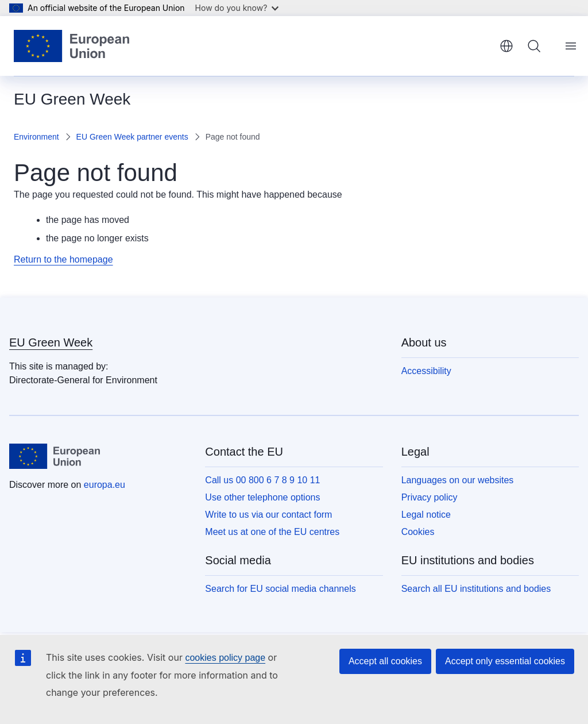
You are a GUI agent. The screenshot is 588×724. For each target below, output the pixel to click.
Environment (36, 137)
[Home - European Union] (71, 46)
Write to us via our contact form (268, 515)
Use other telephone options (262, 497)
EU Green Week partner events (132, 137)
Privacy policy (430, 497)
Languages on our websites (458, 480)
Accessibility (426, 371)
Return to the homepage (63, 259)
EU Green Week (51, 342)
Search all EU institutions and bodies (476, 589)
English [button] (506, 46)
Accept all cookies (385, 661)
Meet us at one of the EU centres (272, 532)
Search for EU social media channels (280, 589)
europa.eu (105, 485)
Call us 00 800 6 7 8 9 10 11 (262, 480)
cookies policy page (225, 658)
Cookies (418, 532)
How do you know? (237, 8)
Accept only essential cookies (505, 661)
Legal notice (426, 515)
